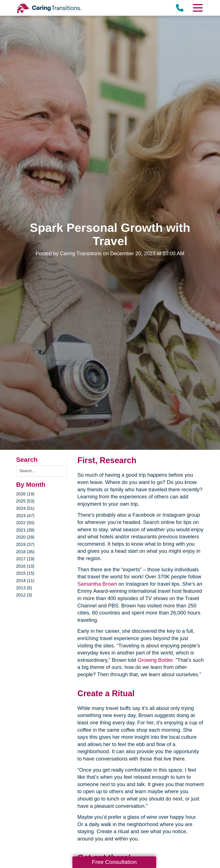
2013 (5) (24, 588)
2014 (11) (25, 581)
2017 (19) (25, 559)
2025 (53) (25, 501)
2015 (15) (25, 573)
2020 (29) (25, 537)
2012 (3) (24, 595)
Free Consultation (114, 862)
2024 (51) (25, 508)
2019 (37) (25, 544)
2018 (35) (25, 552)
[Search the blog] (41, 471)
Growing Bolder (155, 660)
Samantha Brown (97, 584)
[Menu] (197, 8)
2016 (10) (25, 566)
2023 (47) (25, 516)
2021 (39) (25, 530)
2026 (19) (25, 494)
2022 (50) (25, 523)
